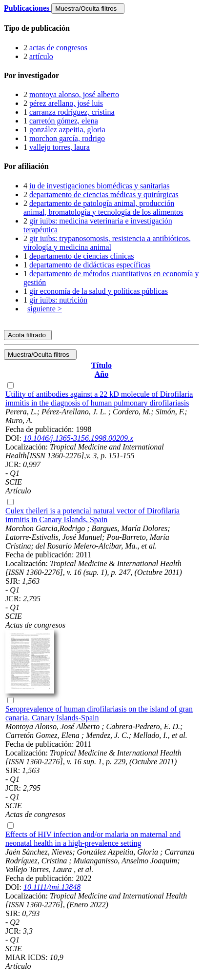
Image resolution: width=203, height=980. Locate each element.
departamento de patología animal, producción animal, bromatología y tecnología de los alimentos (103, 208)
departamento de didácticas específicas (90, 265)
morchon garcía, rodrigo (67, 138)
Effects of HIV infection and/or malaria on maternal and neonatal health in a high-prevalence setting (93, 839)
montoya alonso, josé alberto (74, 94)
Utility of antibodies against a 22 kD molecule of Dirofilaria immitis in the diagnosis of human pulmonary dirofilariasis (99, 398)
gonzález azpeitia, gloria (67, 130)
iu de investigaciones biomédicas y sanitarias (99, 186)
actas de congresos (58, 48)
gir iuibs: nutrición (58, 300)
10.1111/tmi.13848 (52, 887)
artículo (41, 56)
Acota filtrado (28, 335)
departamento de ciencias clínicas (82, 256)
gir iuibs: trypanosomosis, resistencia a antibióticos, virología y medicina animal (107, 243)
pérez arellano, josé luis (66, 103)
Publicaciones (28, 8)
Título (101, 365)
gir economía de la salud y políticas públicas (99, 291)
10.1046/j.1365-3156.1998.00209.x (78, 438)
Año (101, 374)
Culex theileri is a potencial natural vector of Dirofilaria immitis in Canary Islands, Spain (92, 515)
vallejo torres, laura (60, 147)
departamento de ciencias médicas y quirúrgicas (104, 194)
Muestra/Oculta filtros (88, 9)
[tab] (101, 28)
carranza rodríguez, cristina (72, 112)
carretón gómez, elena (64, 121)
